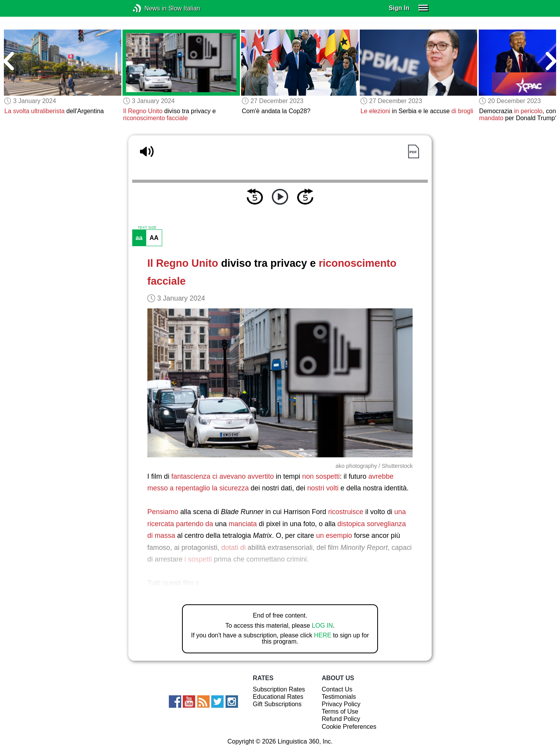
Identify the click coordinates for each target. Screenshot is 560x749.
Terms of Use (340, 711)
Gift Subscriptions (277, 704)
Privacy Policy (341, 704)
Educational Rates (278, 697)
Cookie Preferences (349, 727)
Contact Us (337, 689)
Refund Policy (341, 719)
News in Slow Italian (149, 8)
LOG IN (322, 626)
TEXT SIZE (147, 227)
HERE (322, 635)
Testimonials (339, 697)
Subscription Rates (279, 689)
